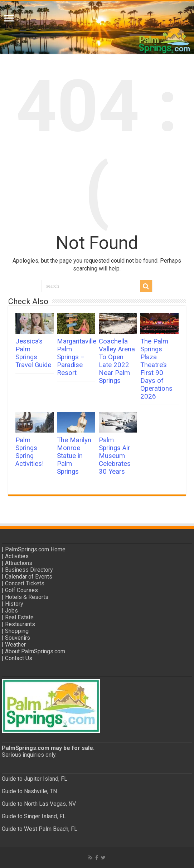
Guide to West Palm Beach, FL (40, 829)
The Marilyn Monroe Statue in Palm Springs (74, 456)
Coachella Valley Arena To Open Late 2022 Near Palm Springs (117, 361)
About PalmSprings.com (35, 651)
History (14, 604)
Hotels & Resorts (27, 597)
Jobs (11, 611)
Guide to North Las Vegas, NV (39, 804)
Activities (17, 556)
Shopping (17, 631)
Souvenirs (18, 638)
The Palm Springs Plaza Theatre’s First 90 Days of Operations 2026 (156, 369)
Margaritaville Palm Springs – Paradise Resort (77, 357)
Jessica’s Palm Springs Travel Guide (33, 353)
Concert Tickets (25, 583)
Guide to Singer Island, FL (34, 816)
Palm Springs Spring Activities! (30, 452)
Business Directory (29, 570)
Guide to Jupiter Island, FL (35, 779)
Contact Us (19, 658)
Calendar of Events (29, 577)
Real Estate (19, 617)
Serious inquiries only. (29, 755)
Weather (15, 645)
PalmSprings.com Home (35, 549)
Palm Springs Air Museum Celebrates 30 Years (115, 456)
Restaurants (20, 624)
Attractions (19, 563)
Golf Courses (21, 590)
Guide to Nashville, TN (29, 791)
